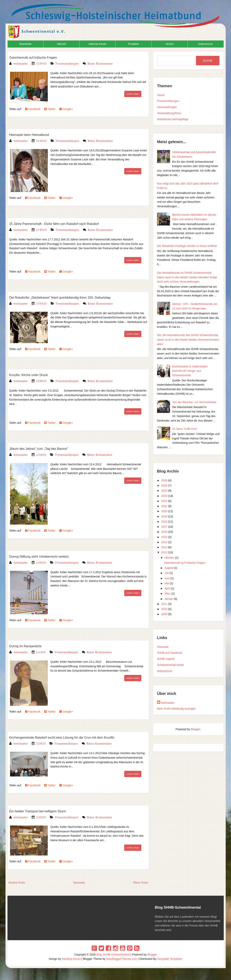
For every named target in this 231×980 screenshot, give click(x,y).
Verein (170, 44)
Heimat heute (97, 44)
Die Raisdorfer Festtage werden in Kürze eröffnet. (187, 246)
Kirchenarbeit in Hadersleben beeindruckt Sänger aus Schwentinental (190, 371)
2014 (164, 542)
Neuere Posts (17, 883)
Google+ (66, 109)
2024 (164, 491)
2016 (164, 532)
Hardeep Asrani (71, 959)
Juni (167, 578)
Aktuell (61, 44)
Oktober (169, 558)
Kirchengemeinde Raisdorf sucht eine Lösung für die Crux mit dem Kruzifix (74, 737)
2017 (164, 527)
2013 (164, 547)
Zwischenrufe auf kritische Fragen (39, 57)
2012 (164, 552)
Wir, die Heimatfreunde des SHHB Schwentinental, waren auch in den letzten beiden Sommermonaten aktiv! (188, 340)
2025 (164, 485)
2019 (164, 516)
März (168, 594)
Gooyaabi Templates (170, 959)
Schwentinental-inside (170, 665)
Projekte (134, 44)
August (169, 568)
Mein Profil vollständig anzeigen (176, 709)
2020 (164, 511)
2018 (164, 522)
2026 (164, 480)
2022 (164, 501)
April (167, 588)
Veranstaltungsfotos (169, 113)
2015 (164, 537)
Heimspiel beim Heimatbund (34, 135)
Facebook (33, 109)
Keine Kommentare (100, 64)
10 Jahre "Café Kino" (185, 429)
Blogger (196, 729)
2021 (164, 506)
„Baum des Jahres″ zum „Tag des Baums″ (46, 448)
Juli (167, 573)
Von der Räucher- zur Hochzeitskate (194, 402)
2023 (164, 496)
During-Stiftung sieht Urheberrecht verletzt (46, 556)
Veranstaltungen (167, 107)
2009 (164, 614)
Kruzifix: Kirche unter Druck (33, 375)
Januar (169, 599)
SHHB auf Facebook (170, 653)
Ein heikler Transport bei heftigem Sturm (44, 811)
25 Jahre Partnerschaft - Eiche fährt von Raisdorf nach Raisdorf (65, 224)
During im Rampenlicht (29, 646)
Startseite (25, 44)
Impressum (206, 44)
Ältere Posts (140, 883)
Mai (167, 583)
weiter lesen (133, 94)
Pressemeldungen (67, 64)
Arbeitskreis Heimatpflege (173, 119)
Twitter (50, 109)
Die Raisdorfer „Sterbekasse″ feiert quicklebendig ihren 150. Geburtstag (72, 297)
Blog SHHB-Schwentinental (113, 955)
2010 (164, 609)
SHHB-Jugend (166, 659)
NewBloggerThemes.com (122, 959)
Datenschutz (165, 671)
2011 (164, 604)
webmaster (168, 703)
